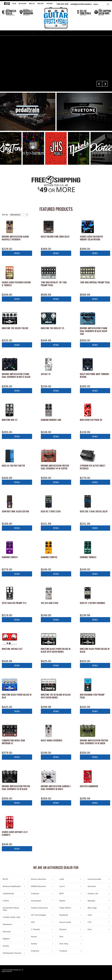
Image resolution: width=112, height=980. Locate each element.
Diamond (7, 932)
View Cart (41, 3)
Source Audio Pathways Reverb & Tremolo (16, 284)
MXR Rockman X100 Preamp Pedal (92, 696)
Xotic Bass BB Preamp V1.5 (14, 603)
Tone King (64, 944)
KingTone (35, 951)
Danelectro (7, 924)
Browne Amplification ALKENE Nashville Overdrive (15, 238)
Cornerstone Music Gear (11, 909)
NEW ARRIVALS (48, 33)
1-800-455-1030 (62, 4)
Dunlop (6, 946)
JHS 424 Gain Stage (50, 603)
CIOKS (6, 901)
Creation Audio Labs (11, 917)
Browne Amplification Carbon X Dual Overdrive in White (56, 788)
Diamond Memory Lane (51, 420)
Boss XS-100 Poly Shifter (13, 466)
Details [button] (17, 253)
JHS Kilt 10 (46, 374)
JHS (33, 922)
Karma (34, 937)
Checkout (50, 3)
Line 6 (62, 886)
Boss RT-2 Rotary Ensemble (93, 603)
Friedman (35, 894)
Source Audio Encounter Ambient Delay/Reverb (91, 238)
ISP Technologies (39, 915)
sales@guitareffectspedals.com (82, 4)
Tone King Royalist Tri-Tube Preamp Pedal (54, 284)
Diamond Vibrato (10, 557)
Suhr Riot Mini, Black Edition (15, 511)
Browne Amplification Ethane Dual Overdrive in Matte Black (16, 375)
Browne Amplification (12, 886)
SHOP (25, 33)
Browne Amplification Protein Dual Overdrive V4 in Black (16, 788)
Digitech (6, 939)
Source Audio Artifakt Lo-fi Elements (15, 833)
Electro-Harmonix (39, 879)
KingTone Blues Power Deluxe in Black (95, 650)
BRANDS (34, 33)
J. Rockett (35, 929)
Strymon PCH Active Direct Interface (93, 467)
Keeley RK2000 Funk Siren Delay (55, 236)
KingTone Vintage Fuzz (12, 649)
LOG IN (14, 3)
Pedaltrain (64, 915)
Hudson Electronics (39, 908)
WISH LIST (32, 3)
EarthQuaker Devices (12, 953)
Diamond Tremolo (88, 557)
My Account (22, 3)
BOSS (5, 879)
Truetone (63, 951)
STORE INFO (73, 33)
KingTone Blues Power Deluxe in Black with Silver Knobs (56, 650)
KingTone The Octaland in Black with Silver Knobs (56, 696)
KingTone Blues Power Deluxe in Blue (17, 696)
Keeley (34, 944)
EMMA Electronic (38, 886)
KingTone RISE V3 (10, 420)
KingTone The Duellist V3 (52, 328)
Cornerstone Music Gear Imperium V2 (13, 742)
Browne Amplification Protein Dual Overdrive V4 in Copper (55, 467)
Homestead (36, 901)
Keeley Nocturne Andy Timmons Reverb (94, 375)
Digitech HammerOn (89, 786)
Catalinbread (8, 894)
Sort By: (5, 215)
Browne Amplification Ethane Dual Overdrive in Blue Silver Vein (94, 331)
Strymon (63, 929)
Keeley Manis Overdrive (52, 740)
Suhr (61, 937)
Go (108, 4)
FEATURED (61, 33)
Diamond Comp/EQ (49, 557)
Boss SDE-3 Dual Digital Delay (94, 511)
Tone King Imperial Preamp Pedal (95, 282)
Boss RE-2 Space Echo (51, 511)
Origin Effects (65, 908)
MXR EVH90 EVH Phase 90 (91, 420)
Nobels (62, 901)
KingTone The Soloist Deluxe (15, 328)
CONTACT (86, 33)
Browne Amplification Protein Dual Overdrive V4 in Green (94, 742)
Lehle (62, 879)
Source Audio (65, 922)
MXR (61, 894)
